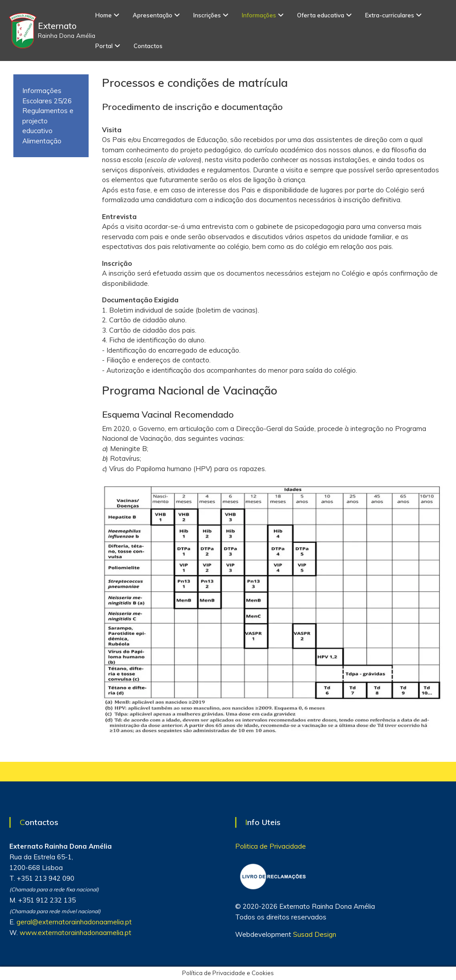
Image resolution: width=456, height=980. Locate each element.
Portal (104, 46)
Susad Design (315, 934)
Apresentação (153, 15)
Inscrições (207, 15)
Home (104, 15)
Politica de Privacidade (271, 846)
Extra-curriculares (390, 15)
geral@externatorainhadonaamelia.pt (74, 922)
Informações (259, 15)
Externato (57, 26)
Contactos (148, 46)
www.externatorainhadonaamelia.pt (75, 933)
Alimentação (42, 141)
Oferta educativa (321, 15)
